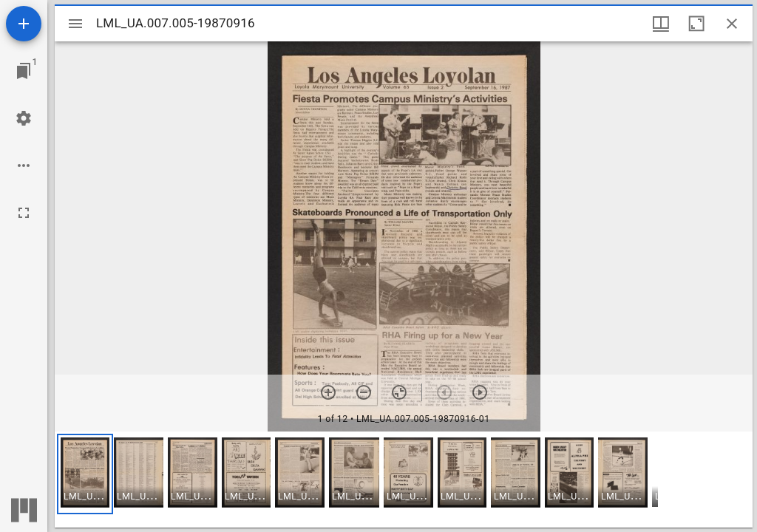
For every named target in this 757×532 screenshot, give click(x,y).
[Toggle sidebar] (75, 24)
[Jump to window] (24, 71)
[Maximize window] (696, 24)
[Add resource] (24, 24)
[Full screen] (24, 213)
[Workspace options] (24, 166)
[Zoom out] (364, 392)
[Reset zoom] (399, 392)
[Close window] (732, 24)
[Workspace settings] (24, 118)
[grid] (404, 480)
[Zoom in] (328, 392)
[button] (85, 474)
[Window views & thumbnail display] (661, 24)
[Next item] (480, 392)
